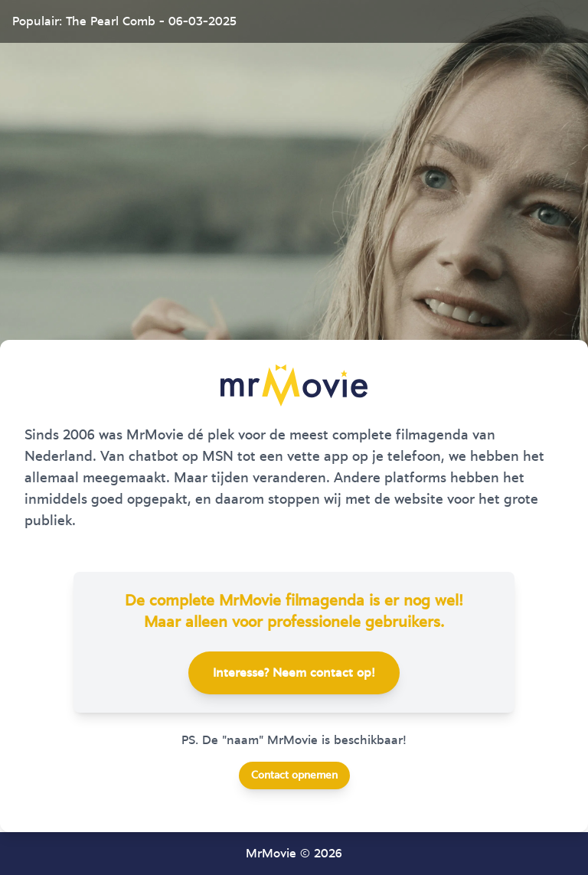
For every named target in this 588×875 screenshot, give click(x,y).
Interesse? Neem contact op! (294, 673)
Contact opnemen (294, 775)
